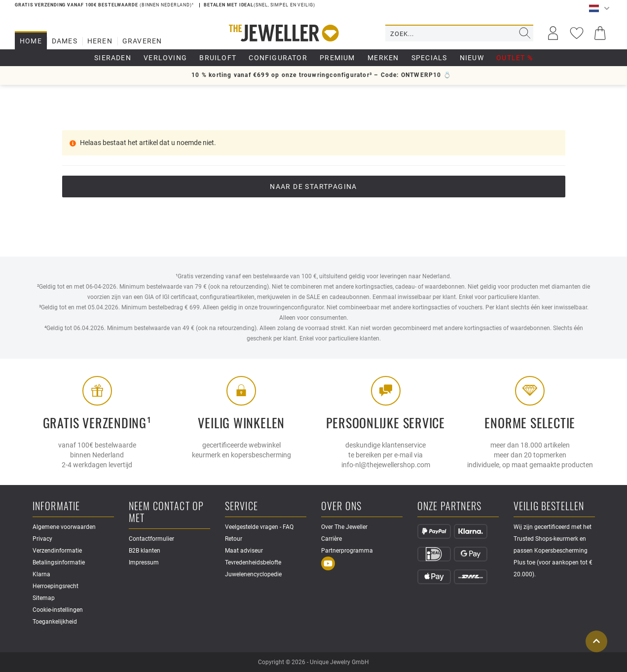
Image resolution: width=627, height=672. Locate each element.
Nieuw (472, 58)
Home (31, 41)
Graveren (142, 41)
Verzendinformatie (57, 551)
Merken (383, 58)
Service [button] (241, 506)
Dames (65, 41)
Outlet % (515, 58)
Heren (100, 41)
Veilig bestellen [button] (549, 506)
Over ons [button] (342, 506)
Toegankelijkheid (55, 622)
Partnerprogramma (347, 551)
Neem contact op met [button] (166, 512)
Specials (429, 58)
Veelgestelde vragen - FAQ (259, 527)
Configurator (278, 58)
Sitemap (44, 598)
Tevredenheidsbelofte (253, 562)
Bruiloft (218, 58)
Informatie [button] (56, 506)
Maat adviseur (244, 551)
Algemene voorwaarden (64, 527)
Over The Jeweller (344, 527)
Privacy (42, 539)
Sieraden (113, 58)
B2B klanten (145, 551)
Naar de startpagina (313, 187)
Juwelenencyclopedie (253, 574)
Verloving (165, 58)
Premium (337, 58)
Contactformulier (151, 539)
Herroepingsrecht (55, 586)
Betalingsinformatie (59, 562)
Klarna (41, 574)
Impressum (144, 562)
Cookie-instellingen (58, 610)
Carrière (332, 539)
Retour (234, 539)
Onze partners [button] (450, 506)
